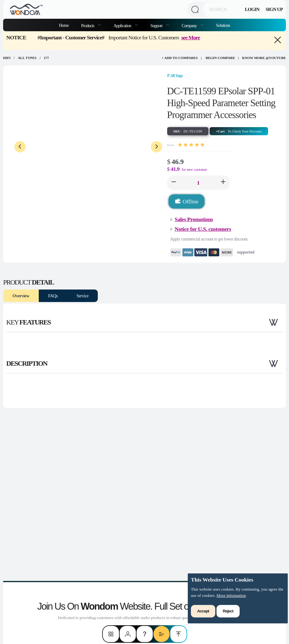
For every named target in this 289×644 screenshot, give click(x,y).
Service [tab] (83, 296)
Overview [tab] (21, 296)
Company (189, 26)
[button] (174, 183)
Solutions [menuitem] (223, 25)
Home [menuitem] (64, 25)
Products (88, 26)
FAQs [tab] (53, 296)
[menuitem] (91, 25)
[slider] (191, 145)
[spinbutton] (198, 183)
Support (157, 26)
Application (123, 26)
